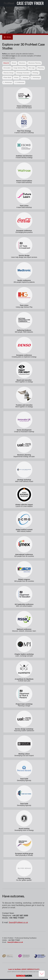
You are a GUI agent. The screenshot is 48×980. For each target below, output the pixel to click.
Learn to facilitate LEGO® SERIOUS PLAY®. (24, 970)
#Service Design (9, 73)
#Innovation (7, 68)
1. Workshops (36, 78)
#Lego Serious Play (20, 68)
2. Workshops (8, 83)
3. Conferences (20, 83)
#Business (22, 63)
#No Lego (32, 68)
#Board (14, 63)
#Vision (16, 78)
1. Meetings (25, 78)
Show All (6, 63)
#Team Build (7, 78)
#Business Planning (34, 63)
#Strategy (35, 73)
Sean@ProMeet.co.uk (18, 923)
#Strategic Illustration (23, 73)
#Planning (41, 68)
